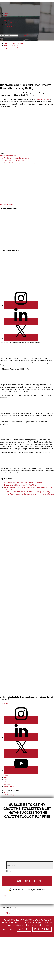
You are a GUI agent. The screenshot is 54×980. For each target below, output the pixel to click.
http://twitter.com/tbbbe (9, 156)
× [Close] (5, 896)
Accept (24, 929)
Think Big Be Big (42, 99)
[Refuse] (27, 933)
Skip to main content (12, 46)
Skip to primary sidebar (13, 48)
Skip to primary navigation (14, 43)
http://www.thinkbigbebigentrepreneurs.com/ (17, 163)
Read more (42, 929)
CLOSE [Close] (7, 913)
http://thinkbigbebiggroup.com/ (12, 161)
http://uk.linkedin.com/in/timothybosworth (16, 158)
